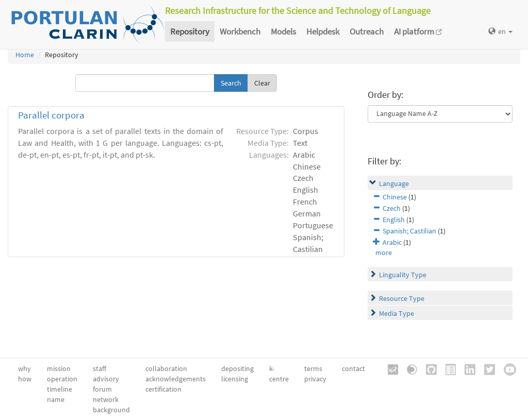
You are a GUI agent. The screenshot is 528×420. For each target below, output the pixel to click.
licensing (235, 379)
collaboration (166, 368)
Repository (190, 31)
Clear (262, 83)
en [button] (500, 31)
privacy (315, 379)
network (106, 399)
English (394, 220)
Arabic (392, 242)
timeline (60, 389)
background (111, 410)
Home (25, 55)
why (24, 368)
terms (313, 368)
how (25, 379)
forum (102, 389)
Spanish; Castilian (409, 231)
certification (163, 389)
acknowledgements (176, 379)
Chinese (395, 197)
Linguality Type (403, 275)
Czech (392, 208)
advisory (106, 379)
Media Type (397, 313)
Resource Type (402, 298)
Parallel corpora (51, 115)
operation (62, 379)
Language (394, 183)
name (56, 399)
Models (283, 31)
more (384, 253)
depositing (237, 368)
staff (100, 368)
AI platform (418, 31)
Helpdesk (323, 31)
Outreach (367, 31)
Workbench (240, 31)
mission (59, 368)
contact (353, 368)
